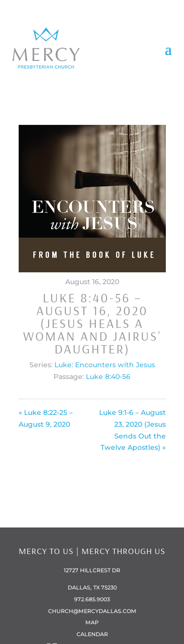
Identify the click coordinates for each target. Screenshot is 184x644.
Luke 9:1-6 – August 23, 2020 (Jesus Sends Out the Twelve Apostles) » (132, 430)
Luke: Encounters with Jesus (105, 365)
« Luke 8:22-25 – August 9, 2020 (46, 418)
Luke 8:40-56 (108, 377)
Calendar (92, 634)
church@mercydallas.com (92, 611)
